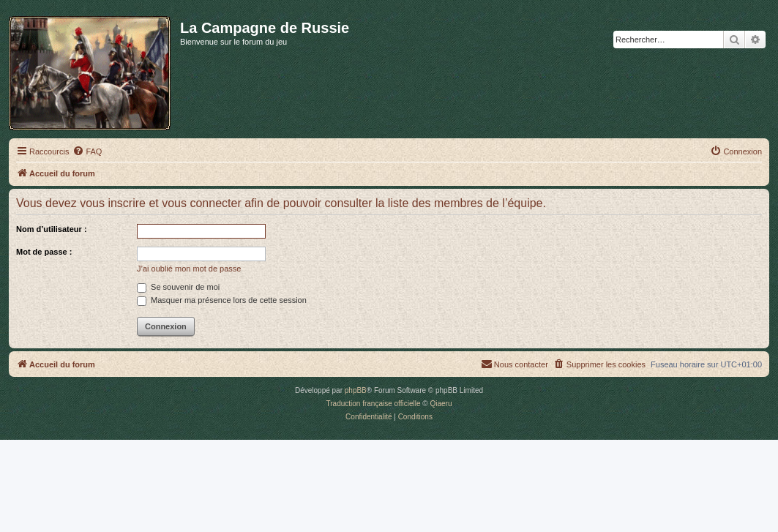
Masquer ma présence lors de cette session (222, 300)
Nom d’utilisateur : (52, 229)
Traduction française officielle (374, 404)
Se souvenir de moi (178, 287)
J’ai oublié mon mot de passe (189, 269)
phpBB (356, 390)
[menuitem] (87, 151)
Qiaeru (441, 404)
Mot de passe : (44, 252)
